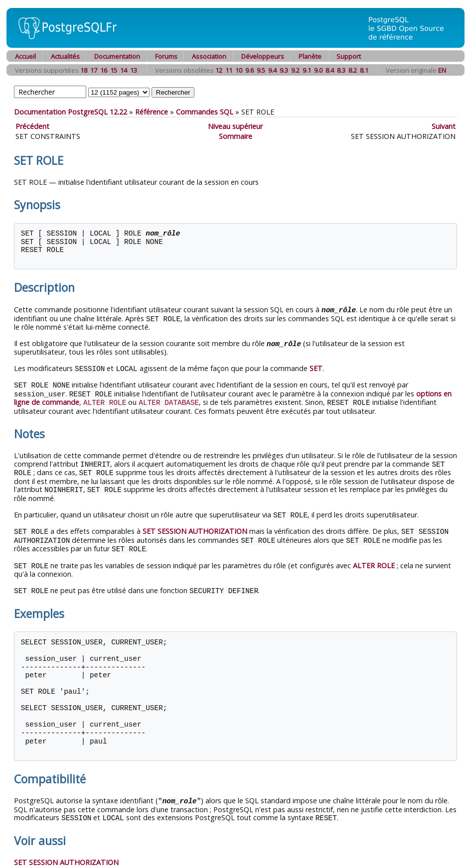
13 (134, 70)
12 (219, 70)
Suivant (444, 126)
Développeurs (263, 56)
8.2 (353, 70)
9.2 (295, 70)
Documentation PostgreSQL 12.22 (71, 112)
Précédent (32, 126)
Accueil (25, 56)
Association (209, 56)
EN (442, 70)
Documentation (117, 56)
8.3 (341, 70)
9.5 (261, 70)
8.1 (364, 70)
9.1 (307, 70)
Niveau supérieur (235, 126)
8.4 (330, 70)
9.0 (318, 70)
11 (229, 70)
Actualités (65, 56)
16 (104, 70)
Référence (152, 112)
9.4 (272, 70)
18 (84, 70)
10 (239, 70)
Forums (166, 56)
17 (94, 70)
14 (124, 70)
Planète (310, 56)
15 (114, 70)
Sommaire (235, 136)
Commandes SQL (205, 112)
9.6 (249, 70)
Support (349, 56)
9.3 (284, 70)
